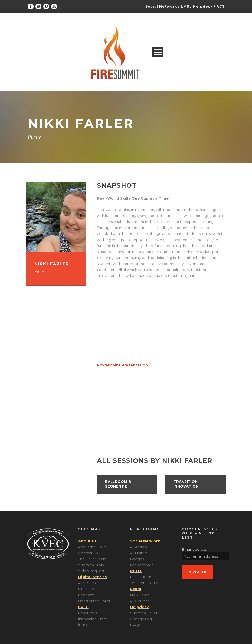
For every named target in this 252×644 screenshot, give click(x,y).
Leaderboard (142, 565)
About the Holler (93, 547)
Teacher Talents (144, 583)
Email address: (195, 549)
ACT (221, 6)
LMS (185, 6)
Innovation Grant (93, 619)
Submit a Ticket (144, 613)
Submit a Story (91, 565)
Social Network (161, 6)
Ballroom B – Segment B (120, 484)
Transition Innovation (186, 484)
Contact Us (88, 553)
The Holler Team (92, 559)
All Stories (87, 583)
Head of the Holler (94, 601)
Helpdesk (203, 6)
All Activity (139, 547)
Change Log (141, 619)
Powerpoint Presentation (122, 365)
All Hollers (139, 553)
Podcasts (86, 595)
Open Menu (158, 52)
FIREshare (87, 589)
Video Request (91, 571)
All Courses (140, 601)
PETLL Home (141, 577)
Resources (88, 613)
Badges (137, 559)
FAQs (135, 625)
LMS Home (140, 595)
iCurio (83, 625)
